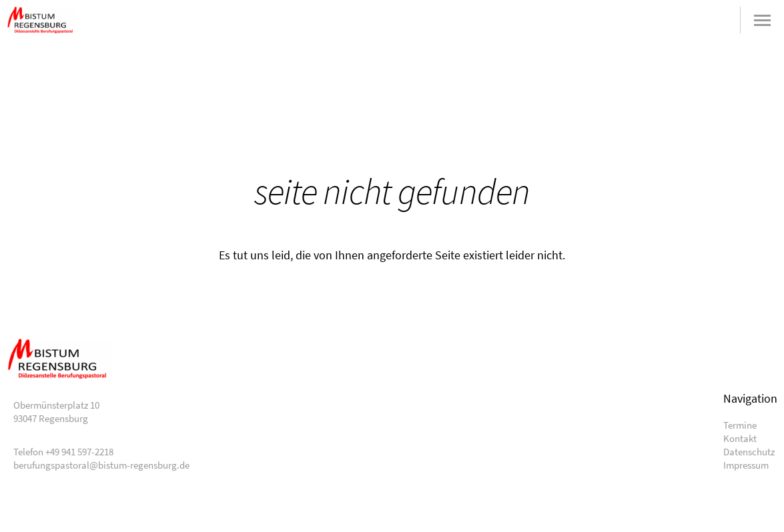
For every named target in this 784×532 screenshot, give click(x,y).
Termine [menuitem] (740, 425)
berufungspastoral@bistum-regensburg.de (653, 20)
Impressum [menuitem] (746, 465)
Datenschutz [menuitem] (749, 452)
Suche (718, 20)
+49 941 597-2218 (686, 20)
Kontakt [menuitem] (740, 438)
